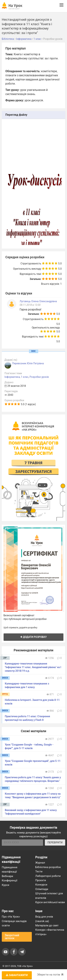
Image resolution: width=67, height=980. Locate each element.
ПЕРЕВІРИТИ (55, 842)
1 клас (25, 377)
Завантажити (17, 975)
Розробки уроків (39, 377)
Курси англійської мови (50, 902)
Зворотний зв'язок (12, 937)
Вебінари (7, 876)
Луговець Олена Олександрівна (38, 301)
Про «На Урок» (11, 917)
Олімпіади (42, 889)
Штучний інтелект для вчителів (49, 896)
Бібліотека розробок (48, 867)
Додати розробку (34, 637)
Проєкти (41, 880)
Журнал (40, 863)
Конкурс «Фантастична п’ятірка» (50, 932)
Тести (39, 871)
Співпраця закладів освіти (14, 923)
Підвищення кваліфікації (10, 869)
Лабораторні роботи (48, 876)
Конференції (10, 880)
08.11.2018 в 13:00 (30, 305)
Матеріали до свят (47, 925)
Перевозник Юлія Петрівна (28, 363)
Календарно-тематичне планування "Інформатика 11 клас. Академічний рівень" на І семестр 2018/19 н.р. (33, 667)
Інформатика (12, 377)
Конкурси (41, 885)
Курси (5, 885)
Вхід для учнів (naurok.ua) (44, 919)
